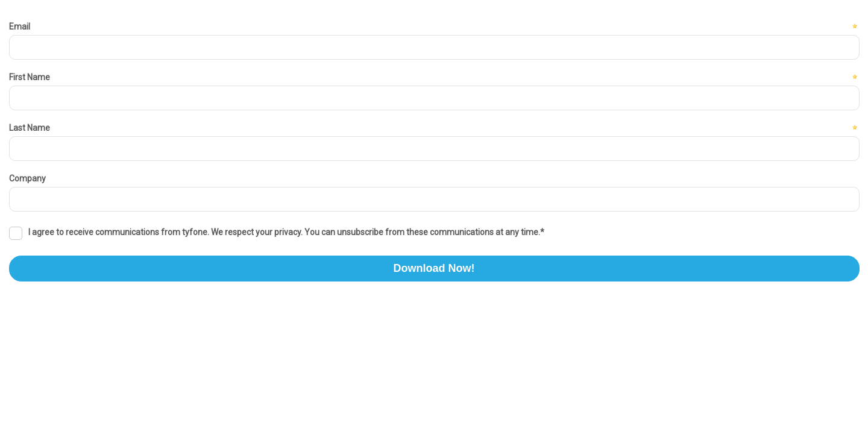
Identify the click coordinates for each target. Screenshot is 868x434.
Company (27, 178)
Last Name (30, 128)
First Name (30, 77)
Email (20, 27)
